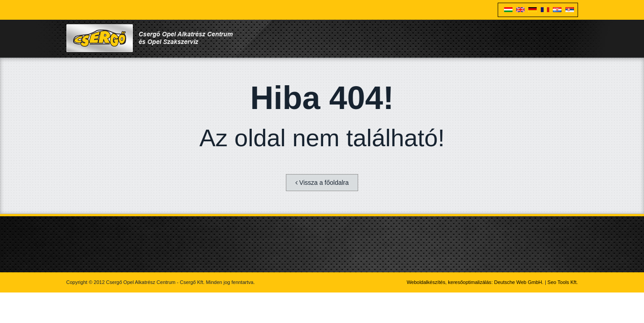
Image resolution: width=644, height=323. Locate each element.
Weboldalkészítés (426, 282)
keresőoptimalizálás (470, 282)
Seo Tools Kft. (563, 282)
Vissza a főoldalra (322, 183)
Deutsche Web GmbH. (519, 282)
